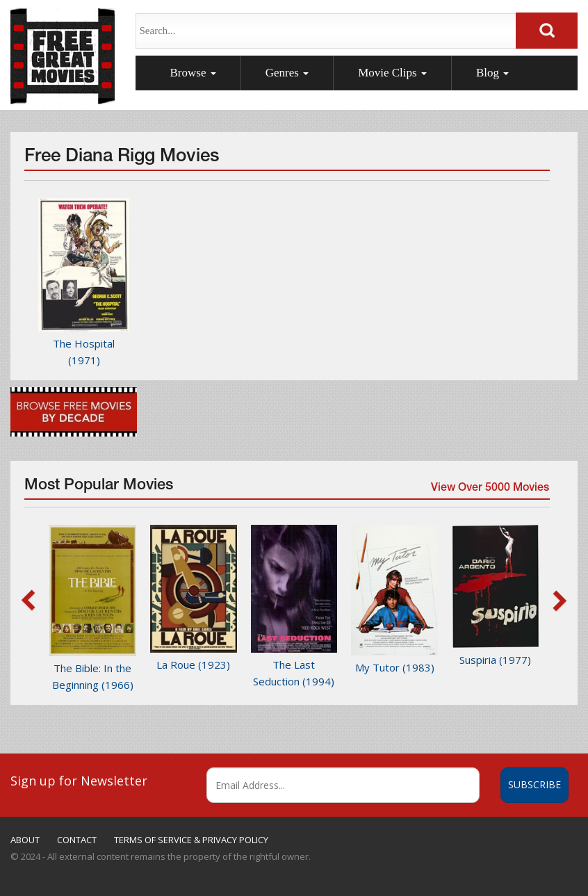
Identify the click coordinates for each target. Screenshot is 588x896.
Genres (287, 73)
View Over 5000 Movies (489, 490)
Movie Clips (392, 73)
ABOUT (25, 840)
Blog (492, 73)
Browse (193, 73)
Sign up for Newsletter (79, 781)
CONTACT (77, 840)
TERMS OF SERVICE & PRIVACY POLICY (191, 840)
